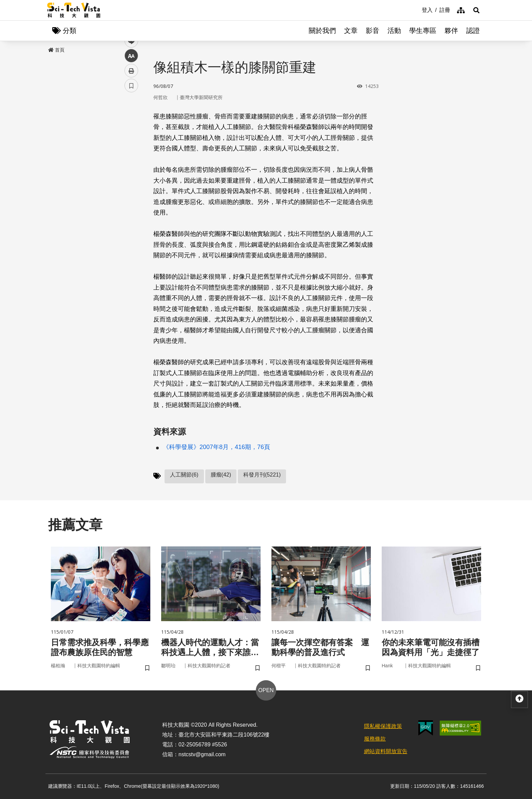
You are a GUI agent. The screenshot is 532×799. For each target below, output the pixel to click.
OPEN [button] (266, 690)
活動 (394, 31)
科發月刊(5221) (262, 475)
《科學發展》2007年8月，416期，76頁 (216, 447)
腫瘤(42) (221, 475)
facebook (131, 130)
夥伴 (451, 31)
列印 (131, 189)
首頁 (56, 50)
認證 (473, 31)
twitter (131, 145)
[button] (476, 10)
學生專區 (423, 31)
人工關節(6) (184, 475)
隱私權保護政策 (383, 726)
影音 (373, 31)
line (129, 160)
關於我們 (322, 31)
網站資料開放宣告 (386, 751)
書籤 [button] (131, 204)
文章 (351, 31)
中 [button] (131, 175)
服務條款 (375, 739)
